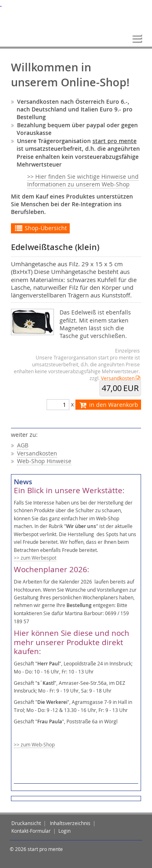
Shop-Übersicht (40, 228)
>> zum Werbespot (35, 558)
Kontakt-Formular (31, 831)
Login (64, 831)
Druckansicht (26, 823)
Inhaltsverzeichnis (70, 823)
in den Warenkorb (108, 405)
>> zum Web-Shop (34, 745)
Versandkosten (118, 378)
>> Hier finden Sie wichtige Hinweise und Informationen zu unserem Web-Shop (83, 181)
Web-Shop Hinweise (44, 461)
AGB (23, 445)
